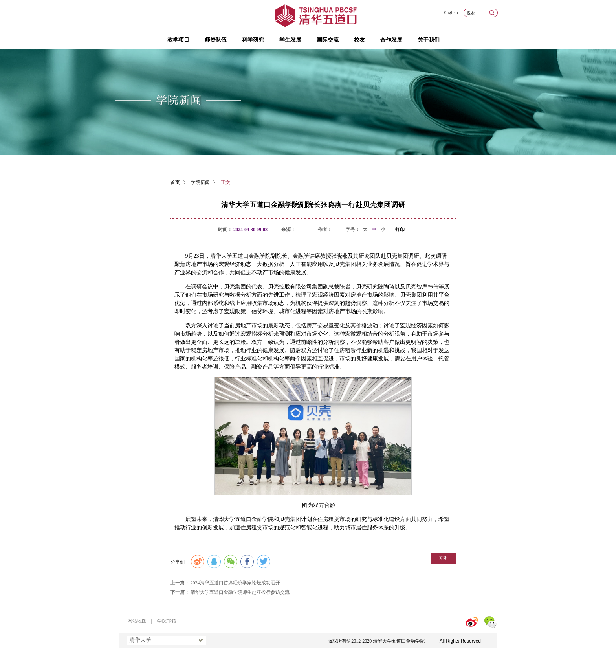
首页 (175, 182)
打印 (400, 230)
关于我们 (429, 40)
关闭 (443, 558)
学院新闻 (200, 182)
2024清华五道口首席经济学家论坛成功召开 (235, 583)
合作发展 (391, 40)
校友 (359, 40)
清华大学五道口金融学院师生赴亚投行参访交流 (240, 592)
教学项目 (178, 40)
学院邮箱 (167, 621)
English (451, 13)
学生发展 (290, 40)
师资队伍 (216, 40)
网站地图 (137, 621)
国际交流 (328, 40)
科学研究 (253, 40)
